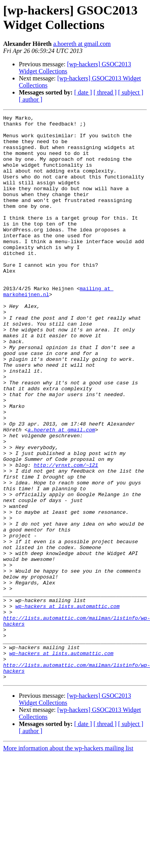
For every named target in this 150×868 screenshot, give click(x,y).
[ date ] (83, 92)
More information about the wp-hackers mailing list (68, 861)
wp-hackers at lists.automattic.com (67, 705)
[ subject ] (131, 92)
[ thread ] (105, 92)
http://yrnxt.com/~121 (66, 535)
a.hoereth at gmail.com (82, 44)
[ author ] (31, 99)
